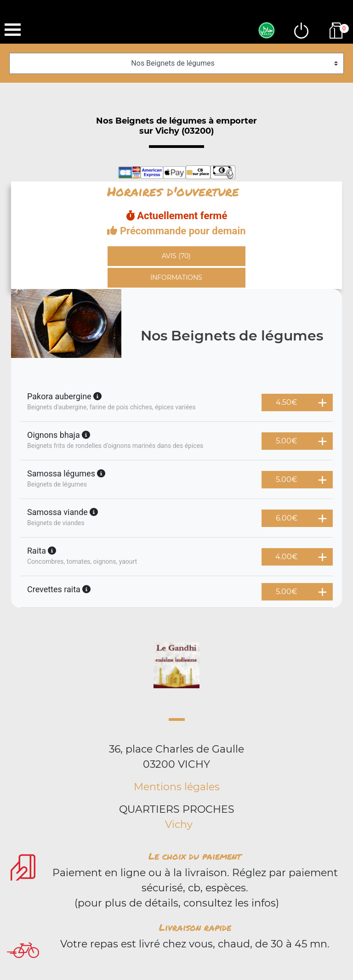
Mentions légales (177, 787)
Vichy (179, 824)
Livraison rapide (195, 927)
